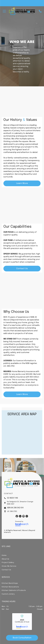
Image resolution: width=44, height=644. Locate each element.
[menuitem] (22, 555)
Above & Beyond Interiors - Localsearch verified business (22, 622)
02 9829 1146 (12, 498)
